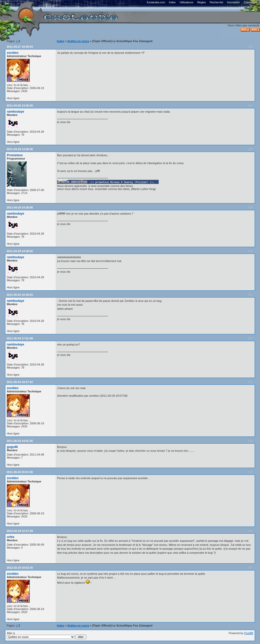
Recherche (216, 2)
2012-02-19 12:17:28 (20, 531)
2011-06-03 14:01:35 (20, 441)
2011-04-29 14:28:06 (20, 207)
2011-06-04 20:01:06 (20, 472)
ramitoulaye (15, 112)
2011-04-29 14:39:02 (20, 251)
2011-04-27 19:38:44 (20, 47)
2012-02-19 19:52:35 (20, 568)
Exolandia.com (156, 2)
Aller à (47, 635)
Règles (202, 2)
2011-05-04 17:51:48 (20, 338)
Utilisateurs (186, 2)
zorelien (13, 53)
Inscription (233, 2)
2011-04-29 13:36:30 (20, 106)
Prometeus (15, 155)
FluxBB (249, 633)
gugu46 (12, 447)
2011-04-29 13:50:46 (20, 149)
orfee (11, 537)
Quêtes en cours (78, 41)
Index (172, 2)
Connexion (250, 2)
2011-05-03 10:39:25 (20, 295)
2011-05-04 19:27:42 (20, 382)
